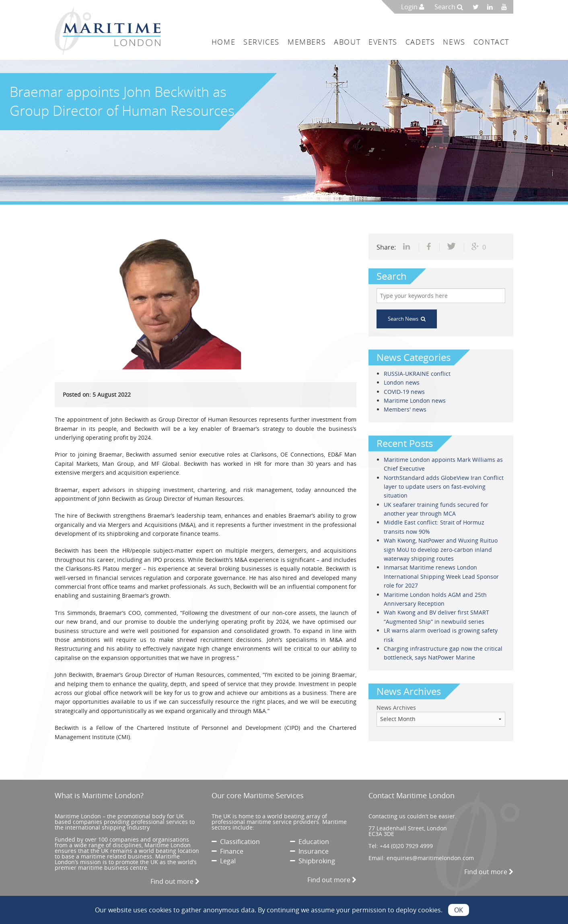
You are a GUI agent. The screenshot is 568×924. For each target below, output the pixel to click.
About (347, 42)
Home (223, 42)
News (454, 42)
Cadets (420, 42)
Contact (491, 42)
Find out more (175, 881)
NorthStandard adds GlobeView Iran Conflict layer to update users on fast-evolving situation (444, 487)
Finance (227, 851)
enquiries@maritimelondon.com (430, 858)
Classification (236, 842)
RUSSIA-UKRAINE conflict (417, 374)
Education (310, 842)
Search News (407, 319)
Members (307, 42)
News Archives (396, 708)
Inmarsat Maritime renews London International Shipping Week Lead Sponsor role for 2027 (441, 576)
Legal (224, 861)
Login (413, 7)
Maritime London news (415, 401)
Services (261, 42)
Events (383, 42)
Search (449, 7)
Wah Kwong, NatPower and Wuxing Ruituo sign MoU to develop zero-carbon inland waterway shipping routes (441, 549)
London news (402, 382)
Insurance (309, 851)
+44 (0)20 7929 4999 (406, 846)
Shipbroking (313, 861)
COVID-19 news (404, 392)
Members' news (405, 409)
